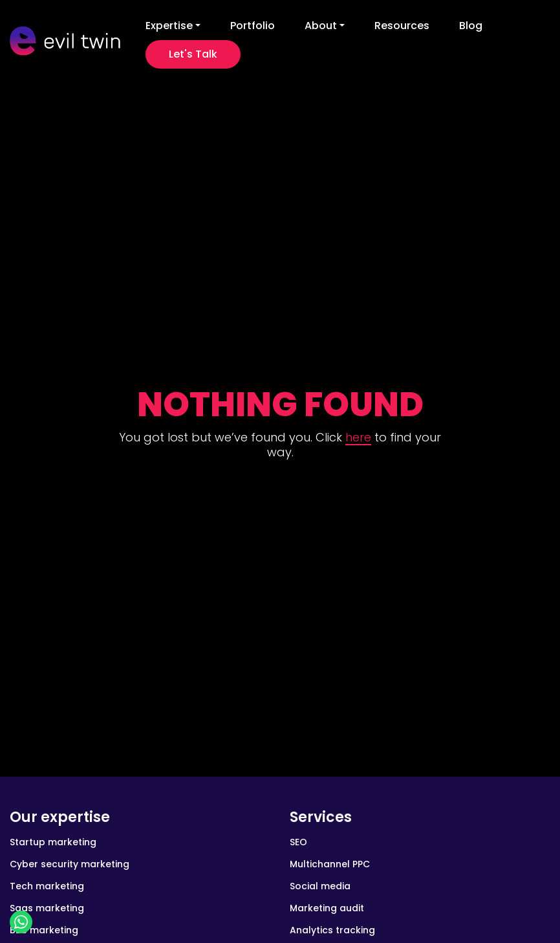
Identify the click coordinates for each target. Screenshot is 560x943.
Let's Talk (193, 54)
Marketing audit (327, 908)
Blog (471, 26)
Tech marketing (47, 886)
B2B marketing (44, 930)
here (358, 437)
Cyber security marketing (70, 864)
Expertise (169, 26)
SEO (298, 842)
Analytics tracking (332, 930)
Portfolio (253, 26)
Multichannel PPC (330, 864)
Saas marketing (47, 908)
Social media (320, 886)
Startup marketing (53, 842)
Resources (402, 26)
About (321, 26)
